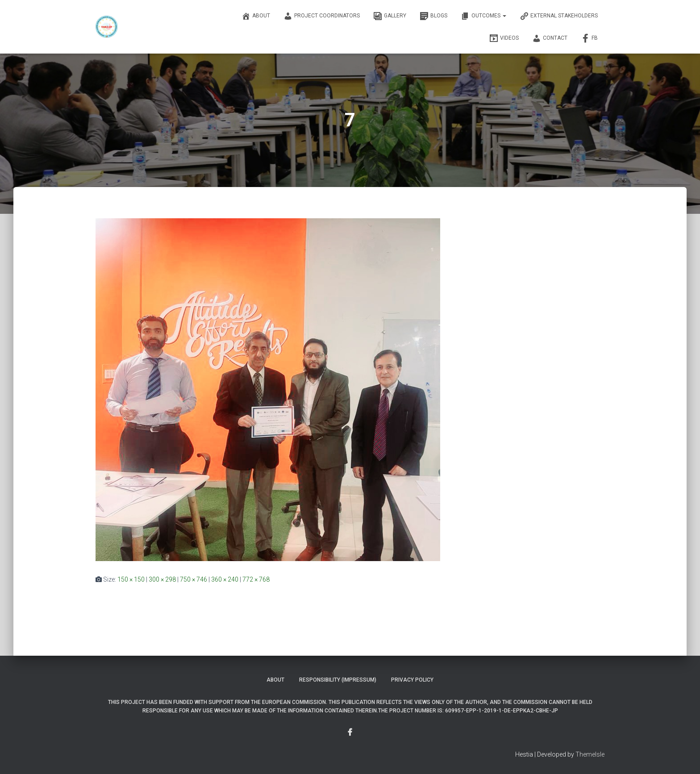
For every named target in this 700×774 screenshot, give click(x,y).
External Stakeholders (559, 16)
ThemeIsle (590, 754)
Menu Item (350, 732)
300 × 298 (162, 579)
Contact (550, 38)
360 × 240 (225, 579)
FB (589, 38)
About (256, 16)
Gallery (390, 16)
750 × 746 (194, 579)
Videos (504, 38)
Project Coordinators (322, 16)
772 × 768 (256, 579)
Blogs (433, 16)
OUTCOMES (483, 16)
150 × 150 (131, 579)
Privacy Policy (412, 680)
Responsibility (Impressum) (338, 680)
